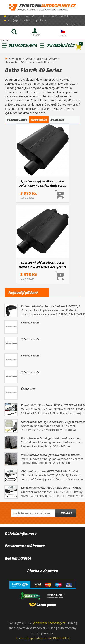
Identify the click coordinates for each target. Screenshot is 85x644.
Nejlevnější (39, 120)
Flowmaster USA (14, 62)
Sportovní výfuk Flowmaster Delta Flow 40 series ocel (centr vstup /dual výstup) (42, 265)
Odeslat (66, 513)
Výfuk (29, 59)
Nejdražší (57, 120)
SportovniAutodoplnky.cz (43, 7)
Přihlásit (35, 35)
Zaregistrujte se (75, 24)
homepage (15, 58)
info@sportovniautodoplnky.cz (27, 20)
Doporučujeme (17, 120)
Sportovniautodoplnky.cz (49, 623)
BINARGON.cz (60, 638)
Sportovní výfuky (47, 59)
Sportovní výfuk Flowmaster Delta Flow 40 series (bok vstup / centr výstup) (42, 183)
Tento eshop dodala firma (33, 638)
